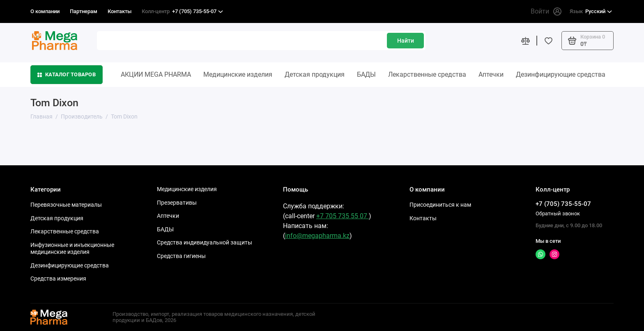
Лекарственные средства (427, 74)
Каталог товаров (67, 74)
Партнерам (84, 11)
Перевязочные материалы (66, 205)
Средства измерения (58, 278)
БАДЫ (366, 74)
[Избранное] (548, 41)
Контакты (120, 11)
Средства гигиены (181, 256)
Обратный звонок (558, 213)
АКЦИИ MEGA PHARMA (156, 74)
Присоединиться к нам (440, 205)
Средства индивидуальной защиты (205, 242)
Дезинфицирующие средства (561, 74)
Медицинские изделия (238, 74)
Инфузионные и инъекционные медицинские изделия (72, 249)
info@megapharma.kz (317, 236)
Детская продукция (315, 74)
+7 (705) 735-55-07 (182, 11)
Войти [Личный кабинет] (546, 11)
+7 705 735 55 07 (343, 216)
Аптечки (491, 74)
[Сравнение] (525, 41)
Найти (406, 41)
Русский (591, 11)
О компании (45, 11)
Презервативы (177, 203)
